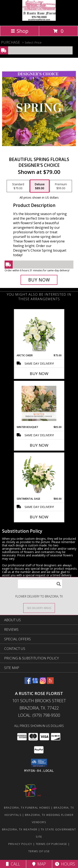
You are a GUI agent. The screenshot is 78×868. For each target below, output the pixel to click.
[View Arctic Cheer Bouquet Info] (39, 332)
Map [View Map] (39, 864)
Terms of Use (39, 851)
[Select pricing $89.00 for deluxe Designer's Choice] (40, 186)
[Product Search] (40, 584)
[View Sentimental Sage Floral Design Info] (39, 475)
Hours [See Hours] (65, 864)
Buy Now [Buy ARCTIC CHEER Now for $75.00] (39, 374)
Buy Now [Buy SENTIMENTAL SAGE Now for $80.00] (39, 517)
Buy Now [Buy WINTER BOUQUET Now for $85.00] (39, 445)
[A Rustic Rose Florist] (39, 20)
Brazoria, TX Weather (20, 829)
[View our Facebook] (28, 683)
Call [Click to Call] (13, 864)
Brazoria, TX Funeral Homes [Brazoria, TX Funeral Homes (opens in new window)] (27, 808)
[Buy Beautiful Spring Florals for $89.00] (39, 280)
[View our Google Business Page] (35, 683)
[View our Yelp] (50, 683)
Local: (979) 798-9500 (39, 715)
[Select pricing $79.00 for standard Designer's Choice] (18, 186)
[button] (39, 763)
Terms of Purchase (51, 844)
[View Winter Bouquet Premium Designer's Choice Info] (39, 403)
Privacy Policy (20, 844)
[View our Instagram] (43, 683)
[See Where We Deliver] (39, 608)
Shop (20, 31)
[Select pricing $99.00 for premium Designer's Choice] (61, 186)
